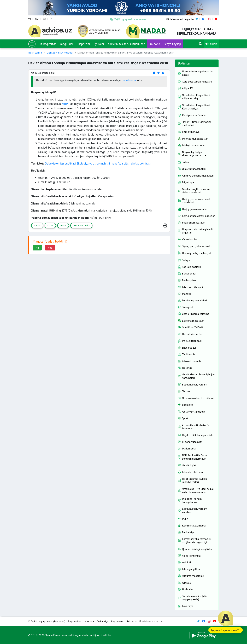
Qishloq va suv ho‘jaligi (60, 52)
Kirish (211, 44)
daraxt (50, 225)
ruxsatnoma (129, 80)
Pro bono (154, 44)
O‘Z (37, 19)
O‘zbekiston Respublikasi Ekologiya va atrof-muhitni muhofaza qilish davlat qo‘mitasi (98, 163)
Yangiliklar (66, 44)
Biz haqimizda (47, 44)
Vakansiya (103, 621)
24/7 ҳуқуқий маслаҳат (128, 19)
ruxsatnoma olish (81, 225)
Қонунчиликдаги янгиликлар (126, 44)
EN (51, 19)
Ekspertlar (83, 44)
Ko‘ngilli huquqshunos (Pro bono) (47, 621)
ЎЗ (30, 19)
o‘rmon (63, 225)
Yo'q (50, 248)
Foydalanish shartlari (151, 621)
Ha (37, 248)
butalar (37, 225)
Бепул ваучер (172, 44)
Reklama (132, 621)
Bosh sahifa (35, 52)
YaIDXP (66, 104)
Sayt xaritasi (75, 621)
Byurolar (99, 44)
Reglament (117, 621)
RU (44, 19)
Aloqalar (90, 621)
